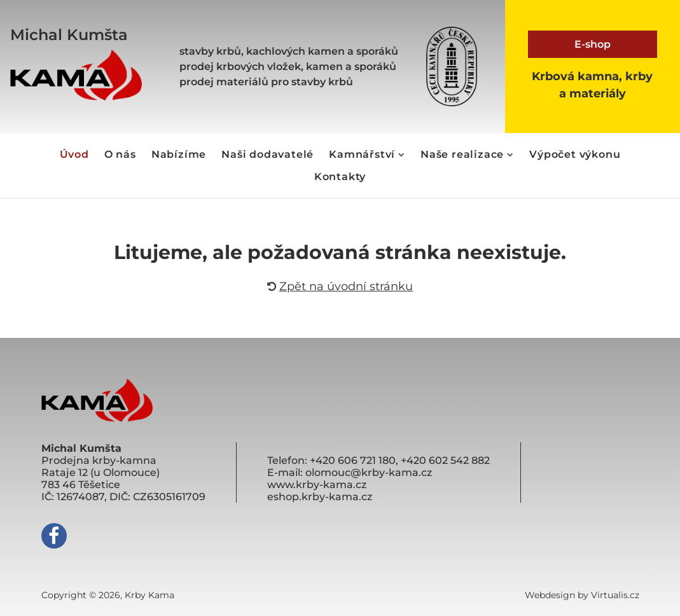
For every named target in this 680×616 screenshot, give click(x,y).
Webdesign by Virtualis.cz (582, 595)
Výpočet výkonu (575, 154)
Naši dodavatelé (267, 154)
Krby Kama (149, 595)
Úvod (74, 154)
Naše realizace (467, 154)
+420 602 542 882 (445, 460)
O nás (120, 154)
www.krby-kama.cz (317, 485)
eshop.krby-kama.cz (320, 497)
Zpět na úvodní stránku (340, 286)
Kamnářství (367, 154)
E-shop (593, 44)
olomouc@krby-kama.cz (369, 472)
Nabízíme (179, 154)
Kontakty (340, 177)
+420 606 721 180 (353, 460)
